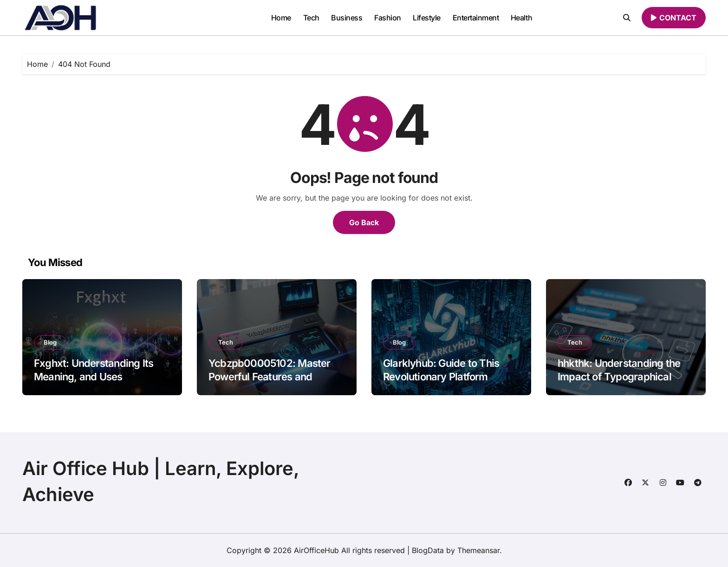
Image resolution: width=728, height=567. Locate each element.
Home (281, 18)
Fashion (388, 18)
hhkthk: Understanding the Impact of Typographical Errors (619, 376)
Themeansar (478, 550)
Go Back (364, 222)
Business (347, 18)
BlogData (428, 550)
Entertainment (476, 18)
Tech (311, 18)
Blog (50, 342)
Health (521, 18)
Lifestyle (427, 18)
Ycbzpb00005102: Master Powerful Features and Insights (270, 376)
